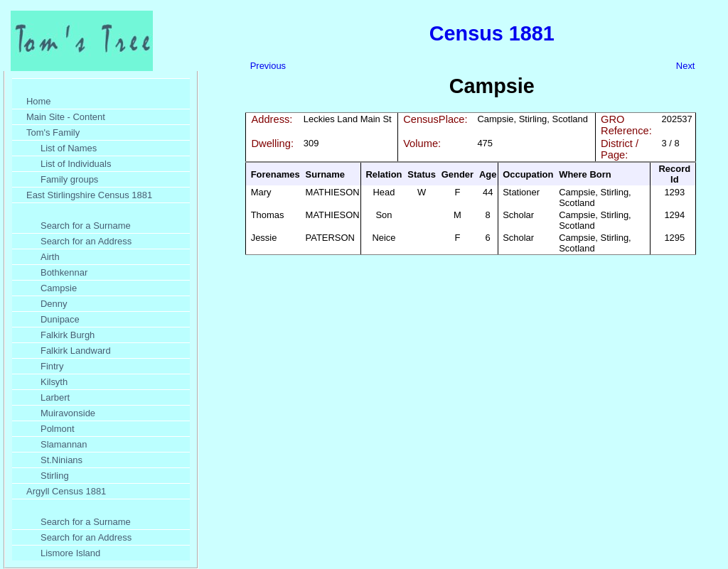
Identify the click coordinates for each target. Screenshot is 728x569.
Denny (54, 304)
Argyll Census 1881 (66, 491)
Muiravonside (68, 413)
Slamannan (64, 444)
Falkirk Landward (76, 351)
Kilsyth (54, 382)
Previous (268, 66)
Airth (50, 257)
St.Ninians (61, 460)
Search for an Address (86, 241)
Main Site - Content (66, 117)
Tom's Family (53, 132)
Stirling (55, 476)
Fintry (52, 366)
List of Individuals (76, 164)
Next (686, 66)
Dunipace (60, 319)
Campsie (59, 288)
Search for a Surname (86, 226)
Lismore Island (70, 553)
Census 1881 (492, 33)
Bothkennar (64, 272)
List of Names (69, 148)
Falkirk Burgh (68, 335)
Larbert (55, 397)
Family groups (69, 179)
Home (39, 101)
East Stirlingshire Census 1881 (89, 195)
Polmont (58, 429)
